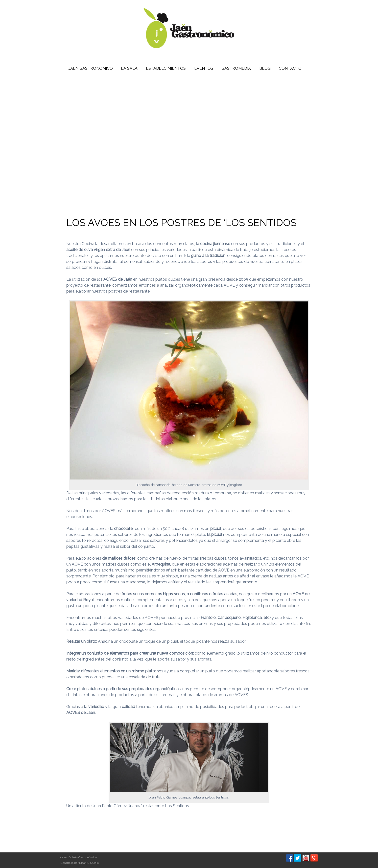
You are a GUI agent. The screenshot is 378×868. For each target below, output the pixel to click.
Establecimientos (166, 68)
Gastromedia (236, 68)
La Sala (129, 68)
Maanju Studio (89, 863)
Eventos (204, 68)
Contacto (290, 68)
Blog (265, 68)
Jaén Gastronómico (91, 68)
